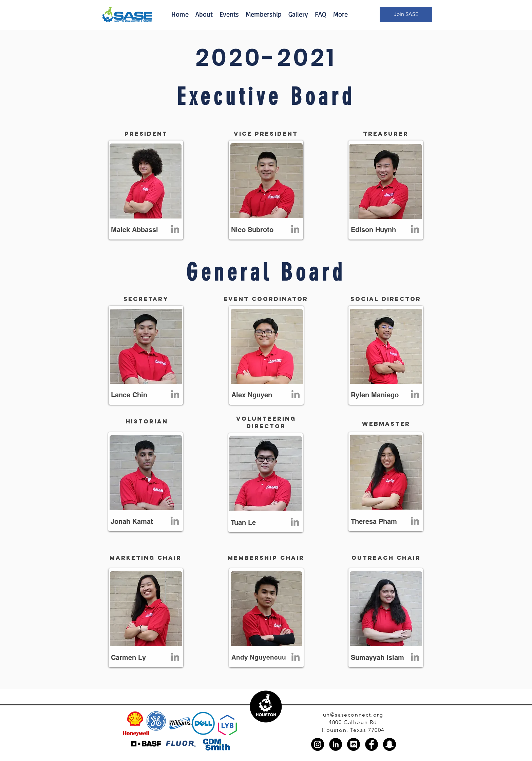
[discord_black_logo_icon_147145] (354, 744)
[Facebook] (372, 744)
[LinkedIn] (175, 230)
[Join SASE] (406, 14)
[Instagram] (318, 744)
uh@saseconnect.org (353, 715)
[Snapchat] (389, 744)
